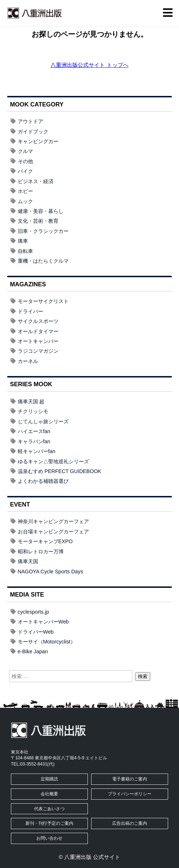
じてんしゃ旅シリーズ (43, 421)
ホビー (25, 191)
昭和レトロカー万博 (41, 552)
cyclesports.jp (33, 612)
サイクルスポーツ (38, 321)
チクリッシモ (33, 411)
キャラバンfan (34, 441)
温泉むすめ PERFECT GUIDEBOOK (60, 471)
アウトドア (30, 121)
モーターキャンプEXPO (45, 541)
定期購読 (49, 779)
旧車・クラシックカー (43, 231)
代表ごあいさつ (49, 809)
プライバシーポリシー (130, 794)
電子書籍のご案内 (130, 779)
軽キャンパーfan (37, 451)
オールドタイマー (38, 331)
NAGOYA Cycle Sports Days (50, 572)
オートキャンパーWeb (43, 622)
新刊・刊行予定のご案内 (49, 823)
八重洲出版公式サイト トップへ (89, 65)
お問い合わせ (49, 838)
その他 (25, 161)
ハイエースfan (34, 431)
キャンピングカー (38, 141)
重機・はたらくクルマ (43, 261)
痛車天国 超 (31, 401)
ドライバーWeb (36, 632)
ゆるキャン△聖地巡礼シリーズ (53, 461)
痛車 (23, 241)
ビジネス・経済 (36, 181)
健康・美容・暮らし (41, 211)
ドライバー (30, 311)
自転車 (25, 251)
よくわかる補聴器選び (43, 481)
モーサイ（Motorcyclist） (47, 642)
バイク (25, 171)
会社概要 (49, 794)
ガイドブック (33, 132)
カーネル (28, 361)
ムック (25, 201)
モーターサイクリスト (43, 301)
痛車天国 (28, 561)
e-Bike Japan (33, 651)
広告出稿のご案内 (130, 823)
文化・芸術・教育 (38, 221)
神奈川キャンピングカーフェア (53, 521)
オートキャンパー (38, 341)
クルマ (25, 151)
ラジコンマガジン (38, 351)
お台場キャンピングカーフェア (53, 532)
